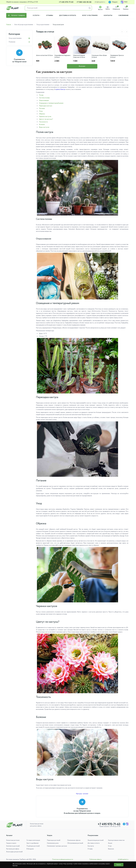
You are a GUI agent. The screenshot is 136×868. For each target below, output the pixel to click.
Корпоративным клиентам (116, 840)
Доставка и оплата (68, 15)
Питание (42, 108)
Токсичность (43, 122)
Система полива (44, 98)
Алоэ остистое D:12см (44, 55)
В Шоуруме (30, 849)
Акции (110, 843)
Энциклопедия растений (96, 840)
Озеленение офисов (74, 840)
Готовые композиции (33, 840)
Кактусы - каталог (82, 794)
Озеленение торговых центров (57, 846)
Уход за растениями (43, 25)
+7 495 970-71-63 (66, 2)
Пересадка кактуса (46, 106)
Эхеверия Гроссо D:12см (117, 56)
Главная (9, 25)
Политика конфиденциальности (63, 859)
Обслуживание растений (75, 843)
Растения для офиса (13, 849)
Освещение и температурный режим (51, 103)
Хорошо (119, 865)
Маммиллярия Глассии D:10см (79, 56)
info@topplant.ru (100, 2)
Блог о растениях (90, 15)
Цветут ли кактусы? (46, 119)
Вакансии (111, 849)
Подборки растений (33, 846)
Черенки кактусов (45, 116)
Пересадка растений (54, 840)
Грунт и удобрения (32, 843)
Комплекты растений (13, 846)
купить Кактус (60, 89)
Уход (41, 111)
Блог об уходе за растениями (24, 25)
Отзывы (50, 15)
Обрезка (42, 114)
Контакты (108, 15)
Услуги (36, 15)
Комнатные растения (13, 840)
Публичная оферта (95, 859)
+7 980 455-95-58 (84, 2)
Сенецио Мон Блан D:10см (99, 56)
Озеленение (123, 15)
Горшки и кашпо (11, 843)
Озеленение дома (53, 843)
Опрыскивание (44, 100)
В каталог (82, 66)
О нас (110, 846)
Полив (41, 95)
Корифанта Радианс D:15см (63, 56)
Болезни (42, 125)
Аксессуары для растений (14, 852)
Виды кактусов (44, 127)
